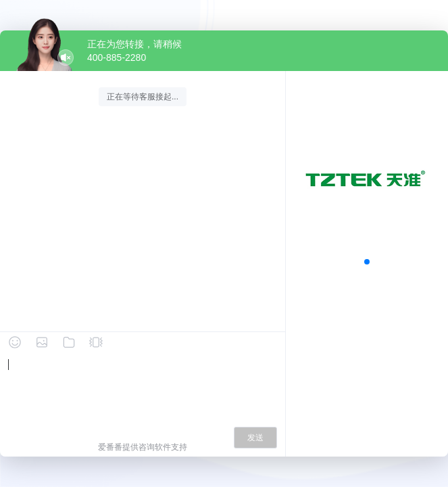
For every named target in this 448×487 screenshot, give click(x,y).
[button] (367, 262)
